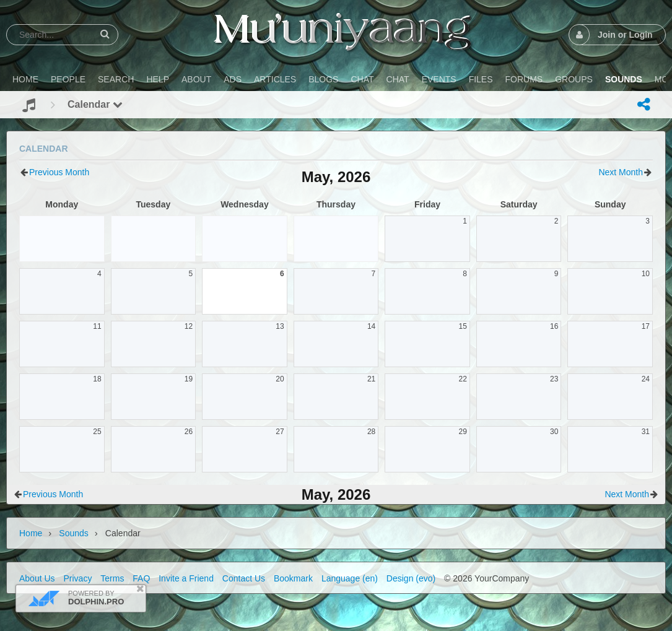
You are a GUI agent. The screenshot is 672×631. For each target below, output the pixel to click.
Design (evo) (411, 578)
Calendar (95, 104)
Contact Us (244, 578)
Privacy (77, 578)
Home (31, 533)
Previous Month (59, 172)
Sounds (73, 533)
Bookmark (293, 578)
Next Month (621, 172)
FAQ (141, 578)
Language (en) (350, 578)
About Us (37, 578)
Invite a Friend (186, 578)
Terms (112, 578)
